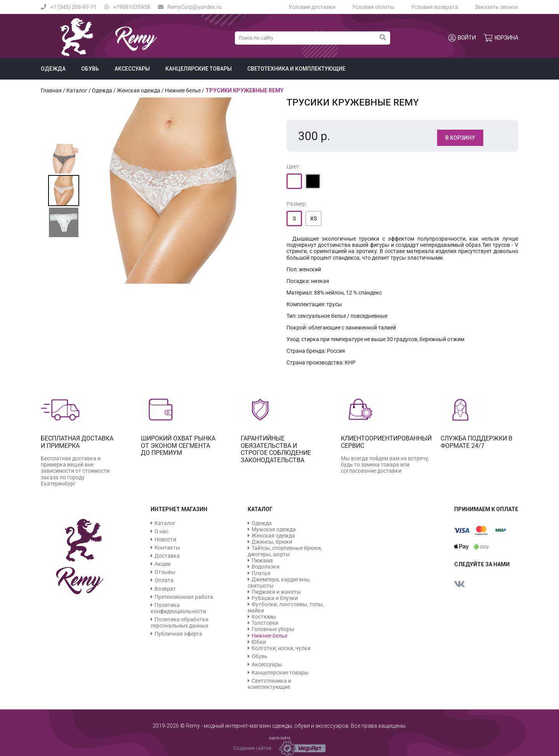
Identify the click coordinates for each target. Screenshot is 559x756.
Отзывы (165, 572)
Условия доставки (312, 7)
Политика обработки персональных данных (180, 622)
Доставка (167, 556)
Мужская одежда (274, 529)
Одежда (53, 69)
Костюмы (264, 617)
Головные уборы (273, 629)
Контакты (167, 548)
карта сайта (280, 738)
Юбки (259, 642)
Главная (51, 90)
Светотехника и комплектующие (296, 69)
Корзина (501, 38)
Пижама (262, 560)
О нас (161, 531)
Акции (162, 564)
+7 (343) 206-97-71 (69, 7)
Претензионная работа (184, 597)
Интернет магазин (179, 509)
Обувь (90, 69)
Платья (261, 573)
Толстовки (265, 623)
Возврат (165, 589)
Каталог (77, 90)
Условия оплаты (373, 7)
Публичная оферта (178, 634)
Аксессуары (132, 69)
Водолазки (266, 567)
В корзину (460, 138)
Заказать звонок (497, 7)
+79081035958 (127, 7)
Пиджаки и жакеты (276, 592)
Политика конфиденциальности (178, 608)
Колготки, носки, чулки (281, 648)
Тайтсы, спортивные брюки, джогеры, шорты (285, 551)
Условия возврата (435, 7)
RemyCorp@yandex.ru (190, 7)
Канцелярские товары (199, 69)
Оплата (164, 580)
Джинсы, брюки (272, 542)
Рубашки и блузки (275, 598)
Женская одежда (139, 90)
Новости (165, 539)
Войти (462, 38)
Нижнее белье (183, 90)
